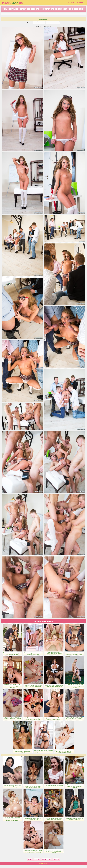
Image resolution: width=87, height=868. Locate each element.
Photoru (13, 3)
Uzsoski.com (56, 859)
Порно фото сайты (46, 859)
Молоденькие (41, 23)
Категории (71, 3)
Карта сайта (37, 859)
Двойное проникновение (53, 23)
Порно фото (81, 3)
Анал (35, 23)
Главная (30, 859)
